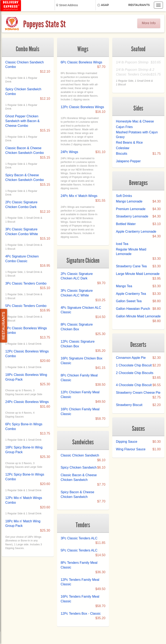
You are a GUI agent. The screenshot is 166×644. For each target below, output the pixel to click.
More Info (149, 23)
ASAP (105, 5)
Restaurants (139, 5)
